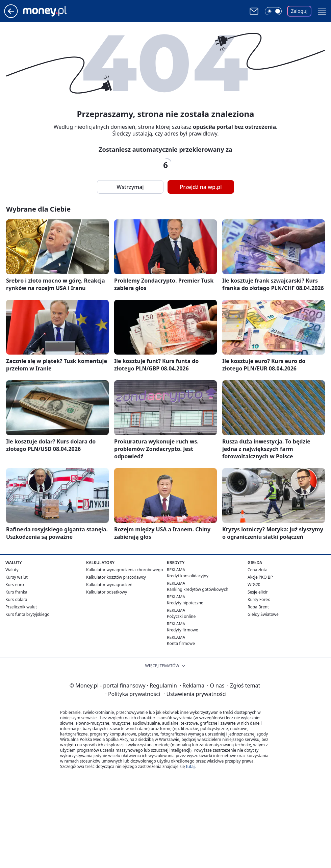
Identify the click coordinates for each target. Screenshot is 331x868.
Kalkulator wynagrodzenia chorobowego (124, 570)
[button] (322, 11)
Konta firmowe (181, 643)
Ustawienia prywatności (195, 694)
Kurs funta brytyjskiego (27, 614)
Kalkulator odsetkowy (107, 592)
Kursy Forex (259, 599)
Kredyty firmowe (183, 630)
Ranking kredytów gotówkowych (198, 589)
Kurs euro (15, 585)
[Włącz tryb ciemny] (273, 11)
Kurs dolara (16, 599)
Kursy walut (17, 577)
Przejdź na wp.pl (201, 187)
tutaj (190, 766)
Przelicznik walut (21, 607)
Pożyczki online (181, 616)
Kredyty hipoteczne (185, 603)
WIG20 (254, 585)
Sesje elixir (258, 592)
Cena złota (258, 570)
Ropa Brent (258, 607)
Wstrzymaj (130, 187)
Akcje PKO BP (260, 577)
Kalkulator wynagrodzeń (109, 585)
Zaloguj (299, 11)
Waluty (12, 570)
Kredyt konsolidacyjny (188, 576)
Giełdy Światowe (263, 614)
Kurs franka (16, 592)
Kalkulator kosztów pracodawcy (116, 577)
